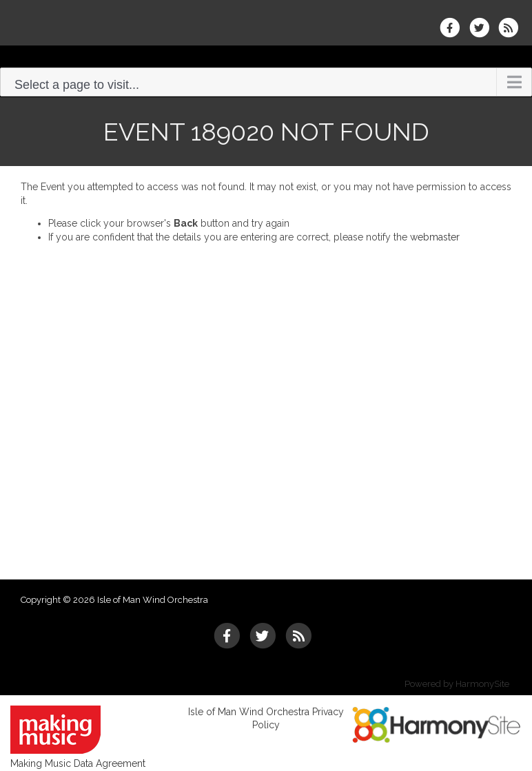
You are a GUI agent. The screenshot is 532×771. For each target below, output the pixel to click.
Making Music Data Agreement (78, 763)
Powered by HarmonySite (457, 684)
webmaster (435, 237)
